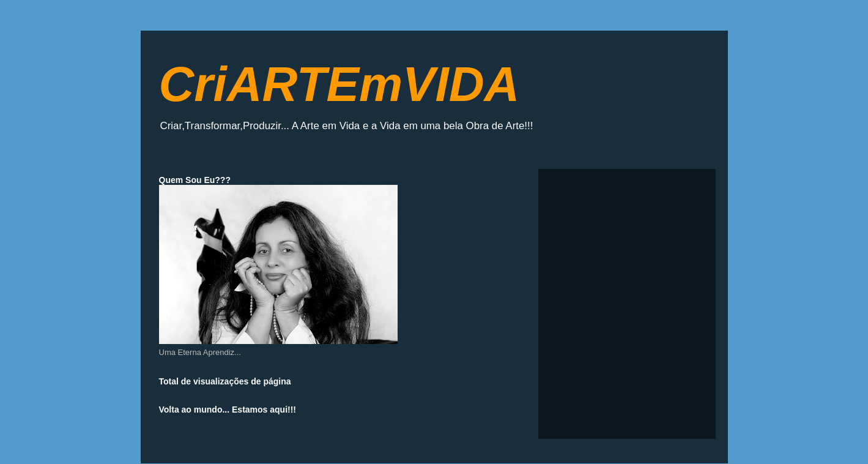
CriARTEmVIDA (339, 84)
